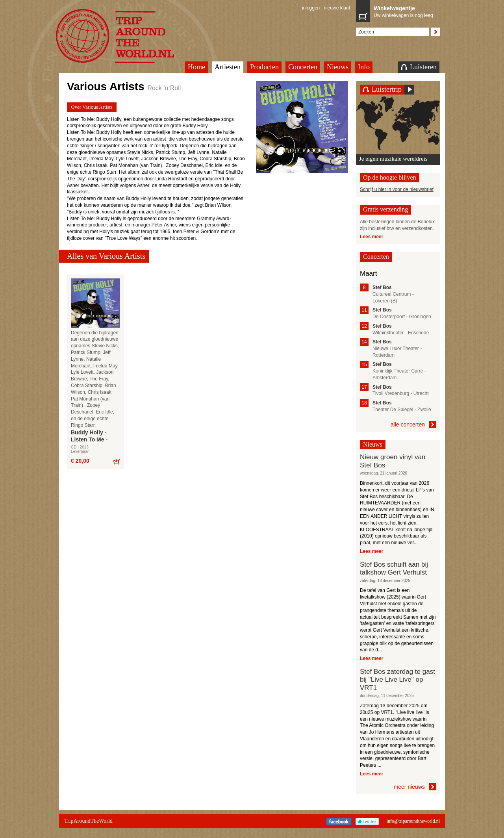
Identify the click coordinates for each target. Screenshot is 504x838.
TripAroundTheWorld (125, 36)
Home (196, 67)
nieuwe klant (337, 8)
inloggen (311, 8)
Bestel (116, 461)
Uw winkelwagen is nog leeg (405, 11)
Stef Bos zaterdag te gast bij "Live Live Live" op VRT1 (397, 680)
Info (364, 67)
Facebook (339, 821)
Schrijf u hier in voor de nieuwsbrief (397, 189)
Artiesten (228, 67)
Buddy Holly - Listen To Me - (89, 436)
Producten (264, 67)
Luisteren (419, 67)
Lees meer (372, 237)
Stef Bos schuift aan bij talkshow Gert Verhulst (394, 568)
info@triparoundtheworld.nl (413, 821)
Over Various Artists (92, 107)
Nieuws (338, 67)
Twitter (367, 821)
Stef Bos (382, 287)
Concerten (303, 67)
